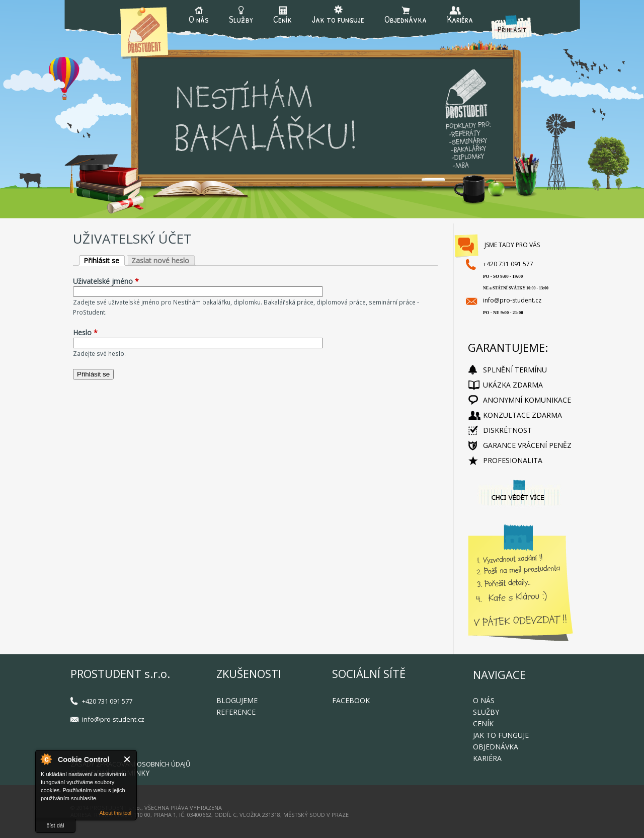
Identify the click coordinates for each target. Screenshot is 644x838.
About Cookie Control (46, 759)
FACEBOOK (351, 700)
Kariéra (460, 18)
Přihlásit (512, 29)
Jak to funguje (338, 18)
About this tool (115, 813)
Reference (236, 712)
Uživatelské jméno (106, 281)
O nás (199, 18)
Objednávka (406, 18)
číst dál (56, 825)
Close (128, 759)
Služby (241, 18)
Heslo (85, 332)
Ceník (283, 18)
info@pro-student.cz (512, 300)
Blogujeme (237, 700)
